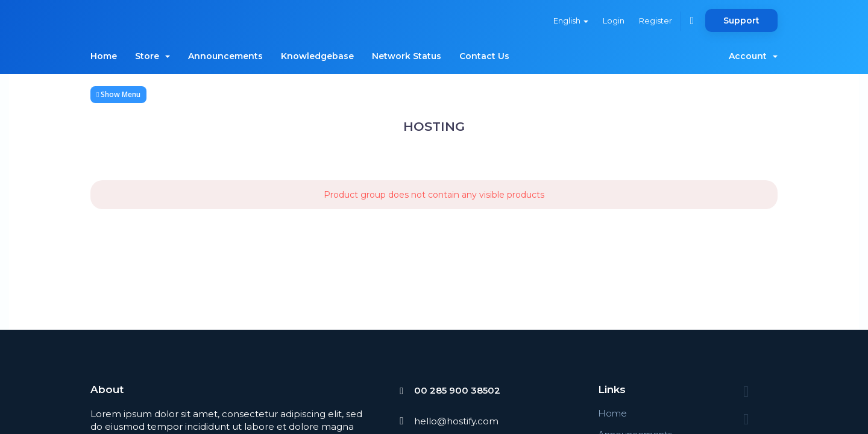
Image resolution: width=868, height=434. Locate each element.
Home (104, 56)
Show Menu (118, 94)
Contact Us (484, 56)
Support (741, 20)
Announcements (225, 56)
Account (753, 56)
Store (153, 56)
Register (656, 20)
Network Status (407, 56)
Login (614, 20)
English (571, 20)
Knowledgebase (317, 56)
